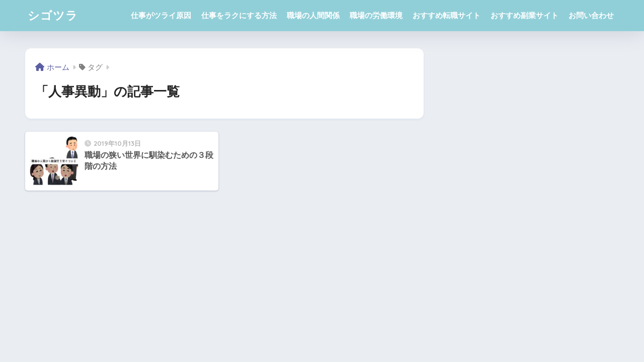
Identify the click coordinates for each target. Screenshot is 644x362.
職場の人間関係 (313, 15)
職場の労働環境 (376, 15)
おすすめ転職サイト (447, 15)
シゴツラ (53, 15)
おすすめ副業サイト (525, 15)
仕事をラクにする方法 (239, 15)
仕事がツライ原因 (161, 15)
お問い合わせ (591, 15)
